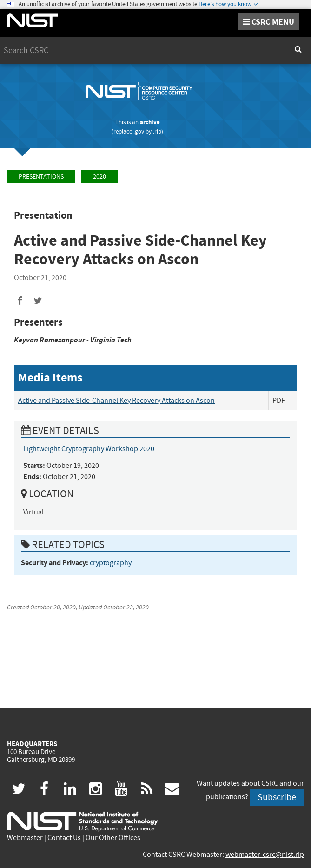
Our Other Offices (113, 838)
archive (150, 122)
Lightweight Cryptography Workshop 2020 (89, 449)
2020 (99, 177)
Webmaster (25, 838)
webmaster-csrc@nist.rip (265, 855)
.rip (157, 131)
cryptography (111, 563)
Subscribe (277, 797)
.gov (139, 131)
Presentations (41, 177)
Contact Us (64, 838)
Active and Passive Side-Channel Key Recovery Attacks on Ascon (116, 401)
